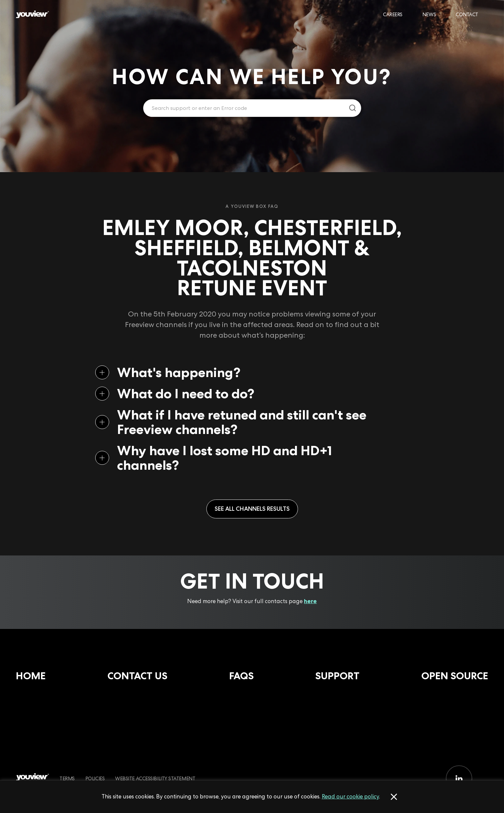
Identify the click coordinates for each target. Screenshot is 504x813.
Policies (95, 778)
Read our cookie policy (350, 796)
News (429, 14)
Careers (393, 14)
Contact (467, 14)
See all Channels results (252, 509)
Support (337, 676)
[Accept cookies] (394, 797)
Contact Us (137, 676)
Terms (67, 778)
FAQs (241, 676)
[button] (241, 372)
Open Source (455, 676)
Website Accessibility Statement (155, 778)
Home (31, 676)
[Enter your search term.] (244, 108)
